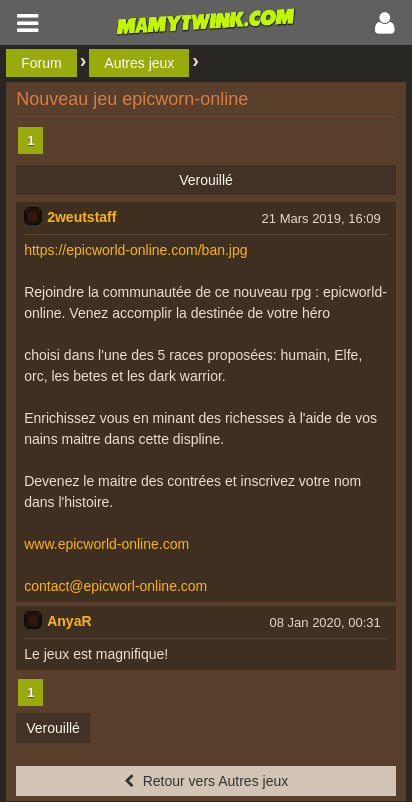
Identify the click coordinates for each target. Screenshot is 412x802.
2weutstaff (81, 217)
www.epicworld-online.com (106, 544)
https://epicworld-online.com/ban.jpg (135, 250)
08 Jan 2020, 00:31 (324, 622)
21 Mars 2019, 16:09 (321, 218)
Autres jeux (139, 63)
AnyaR (69, 621)
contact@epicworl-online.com (115, 586)
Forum (41, 63)
